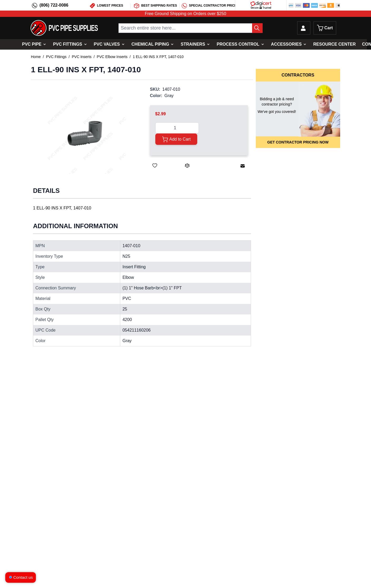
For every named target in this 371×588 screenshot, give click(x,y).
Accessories (286, 44)
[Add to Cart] (176, 139)
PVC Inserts (82, 57)
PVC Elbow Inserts (112, 57)
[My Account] (304, 28)
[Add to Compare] (187, 165)
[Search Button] (257, 28)
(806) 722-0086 (54, 5)
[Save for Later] (155, 165)
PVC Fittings (68, 44)
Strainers (193, 44)
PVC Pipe (32, 44)
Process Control (238, 44)
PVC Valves (107, 44)
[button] (85, 133)
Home (36, 57)
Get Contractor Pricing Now (298, 142)
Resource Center (334, 44)
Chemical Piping (150, 44)
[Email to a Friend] (243, 166)
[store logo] (64, 28)
